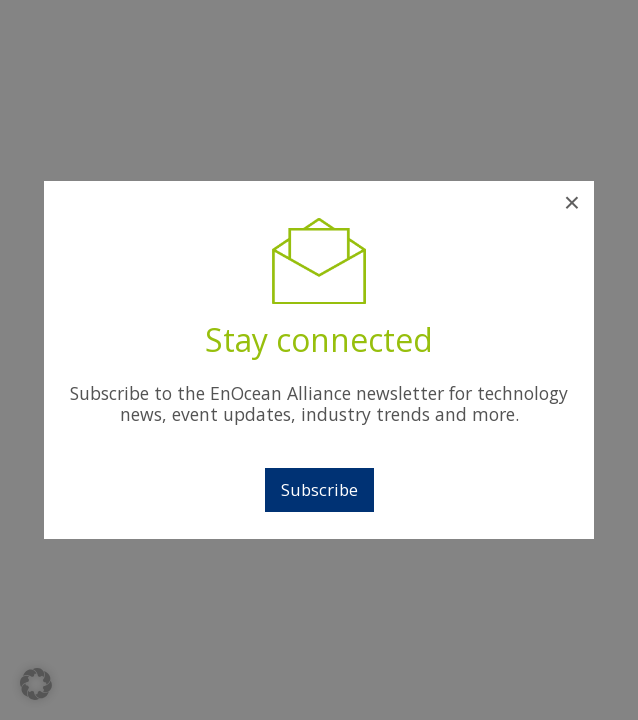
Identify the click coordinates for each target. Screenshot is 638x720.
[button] (36, 684)
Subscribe (319, 489)
